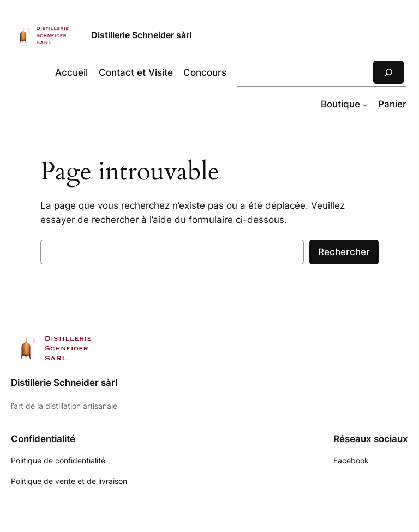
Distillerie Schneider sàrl (141, 35)
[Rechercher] (388, 72)
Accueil (71, 72)
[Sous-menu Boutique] (365, 104)
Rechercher (344, 252)
